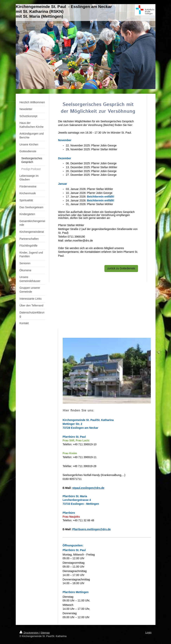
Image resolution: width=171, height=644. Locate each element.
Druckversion (29, 633)
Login (148, 632)
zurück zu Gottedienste (121, 268)
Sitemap (45, 633)
